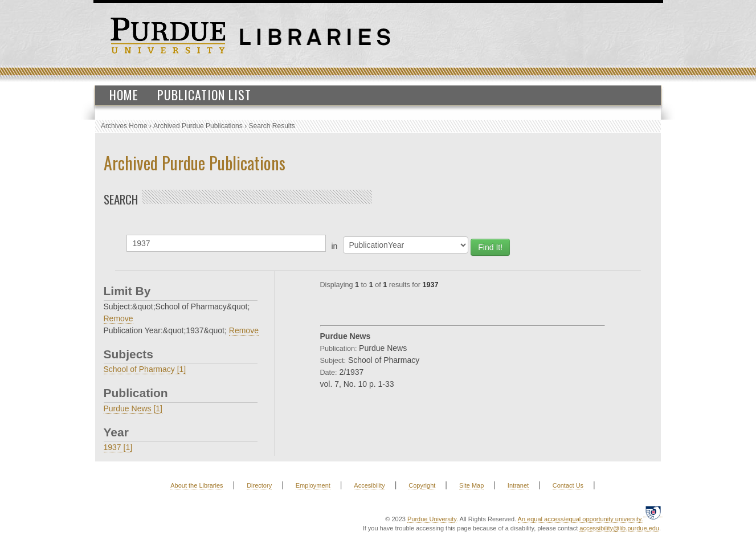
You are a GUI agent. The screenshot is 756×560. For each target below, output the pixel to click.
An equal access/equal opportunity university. (581, 519)
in (335, 246)
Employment (313, 485)
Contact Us (568, 485)
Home (124, 95)
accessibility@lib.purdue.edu (619, 528)
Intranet (518, 485)
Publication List (204, 95)
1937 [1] (118, 447)
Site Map (471, 485)
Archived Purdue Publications (198, 126)
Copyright (422, 485)
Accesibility (369, 485)
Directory (259, 485)
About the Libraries (197, 485)
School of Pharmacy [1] (145, 369)
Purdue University (432, 519)
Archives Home (124, 126)
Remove (118, 318)
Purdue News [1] (133, 408)
